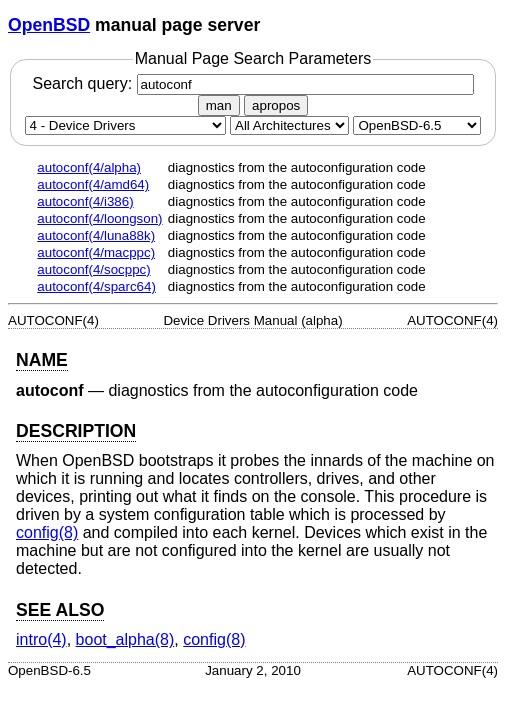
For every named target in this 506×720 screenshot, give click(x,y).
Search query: (252, 83)
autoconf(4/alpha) (89, 167)
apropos (276, 105)
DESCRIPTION (76, 431)
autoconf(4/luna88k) (96, 235)
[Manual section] (125, 125)
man (219, 105)
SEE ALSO (60, 610)
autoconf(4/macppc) (96, 252)
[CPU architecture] (289, 125)
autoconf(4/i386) (85, 201)
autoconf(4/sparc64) (96, 286)
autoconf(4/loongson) (99, 218)
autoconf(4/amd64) (93, 184)
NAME (42, 360)
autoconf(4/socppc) (93, 269)
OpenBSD (49, 25)
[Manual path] (417, 125)
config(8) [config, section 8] (47, 532)
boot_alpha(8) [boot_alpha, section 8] (125, 639)
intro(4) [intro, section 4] (41, 639)
